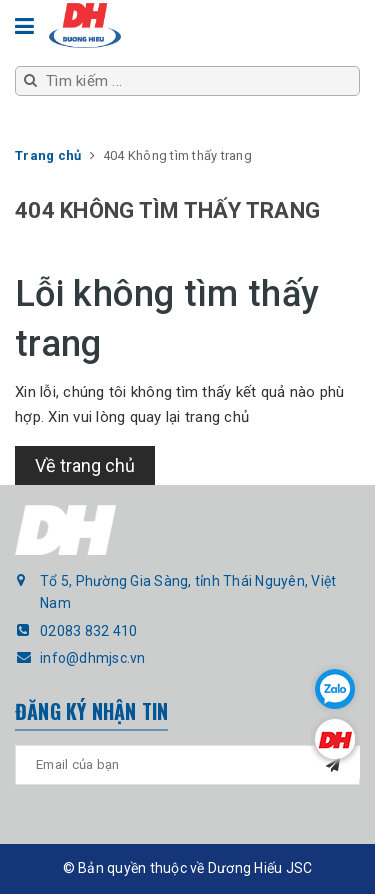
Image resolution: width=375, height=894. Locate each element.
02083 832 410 (88, 631)
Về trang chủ (85, 465)
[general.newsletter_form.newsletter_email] (187, 765)
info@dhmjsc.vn (93, 658)
